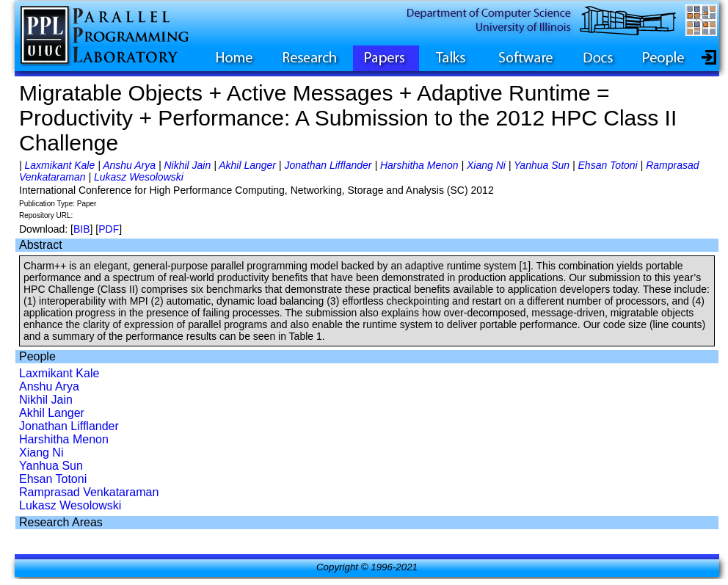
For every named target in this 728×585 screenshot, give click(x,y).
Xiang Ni (486, 165)
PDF (109, 229)
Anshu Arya (129, 165)
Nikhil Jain (187, 165)
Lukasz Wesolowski (139, 177)
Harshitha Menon (419, 165)
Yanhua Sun (542, 165)
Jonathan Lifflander (328, 165)
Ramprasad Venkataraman (89, 492)
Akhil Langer (247, 165)
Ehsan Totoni (608, 165)
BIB (82, 229)
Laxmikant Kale (60, 165)
